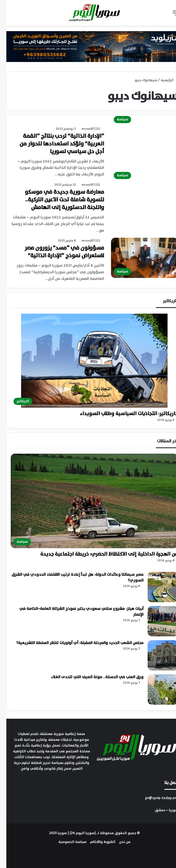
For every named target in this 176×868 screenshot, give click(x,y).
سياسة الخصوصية (66, 842)
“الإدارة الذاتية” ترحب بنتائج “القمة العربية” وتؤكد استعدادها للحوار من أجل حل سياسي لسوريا (55, 144)
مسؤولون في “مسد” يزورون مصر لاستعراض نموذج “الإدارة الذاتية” (58, 252)
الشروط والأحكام (96, 842)
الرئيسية (163, 80)
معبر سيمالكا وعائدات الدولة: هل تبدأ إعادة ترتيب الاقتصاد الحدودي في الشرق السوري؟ (71, 578)
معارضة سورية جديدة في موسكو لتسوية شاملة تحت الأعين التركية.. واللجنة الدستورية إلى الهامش (58, 200)
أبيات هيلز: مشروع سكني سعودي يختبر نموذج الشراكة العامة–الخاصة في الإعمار (75, 612)
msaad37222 (84, 129)
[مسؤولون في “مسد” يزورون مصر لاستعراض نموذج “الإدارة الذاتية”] (138, 258)
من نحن (118, 842)
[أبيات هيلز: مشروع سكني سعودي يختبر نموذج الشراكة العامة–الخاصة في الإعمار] (156, 621)
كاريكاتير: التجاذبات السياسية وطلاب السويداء (123, 414)
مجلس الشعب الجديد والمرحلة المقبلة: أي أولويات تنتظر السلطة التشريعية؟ (74, 643)
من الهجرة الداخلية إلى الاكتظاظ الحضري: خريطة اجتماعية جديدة (103, 554)
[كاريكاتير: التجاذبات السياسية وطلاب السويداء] (88, 361)
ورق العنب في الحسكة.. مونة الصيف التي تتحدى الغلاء (91, 677)
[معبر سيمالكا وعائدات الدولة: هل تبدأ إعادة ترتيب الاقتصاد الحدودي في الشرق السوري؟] (156, 587)
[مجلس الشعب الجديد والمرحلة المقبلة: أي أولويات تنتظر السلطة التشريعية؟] (156, 655)
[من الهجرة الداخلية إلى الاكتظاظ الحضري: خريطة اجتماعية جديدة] (88, 501)
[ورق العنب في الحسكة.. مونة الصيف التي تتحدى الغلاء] (156, 689)
